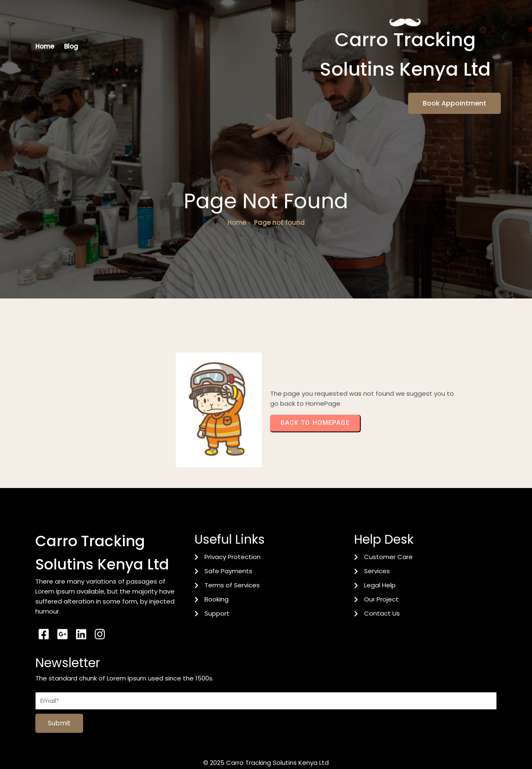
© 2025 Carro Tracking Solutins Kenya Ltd (266, 747)
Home (237, 240)
